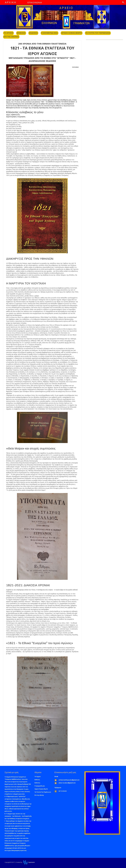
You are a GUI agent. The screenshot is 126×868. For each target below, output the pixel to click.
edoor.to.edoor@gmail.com (67, 783)
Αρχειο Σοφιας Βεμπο (72, 33)
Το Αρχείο (38, 777)
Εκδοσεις (33, 33)
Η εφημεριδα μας (50, 33)
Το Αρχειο (8, 33)
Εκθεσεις (21, 33)
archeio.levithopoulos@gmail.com (69, 780)
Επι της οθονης (11, 37)
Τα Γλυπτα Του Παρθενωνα (98, 33)
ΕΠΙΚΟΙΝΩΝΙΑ (35, 3)
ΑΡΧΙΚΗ (11, 2)
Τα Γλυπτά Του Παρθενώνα (43, 792)
